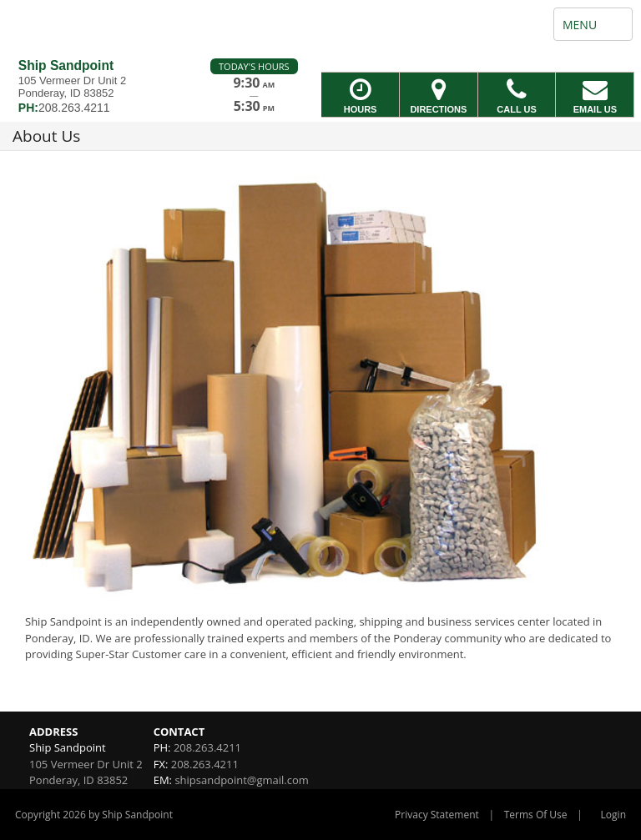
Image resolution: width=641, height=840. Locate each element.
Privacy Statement (437, 815)
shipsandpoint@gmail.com (241, 780)
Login (613, 815)
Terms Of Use (536, 815)
